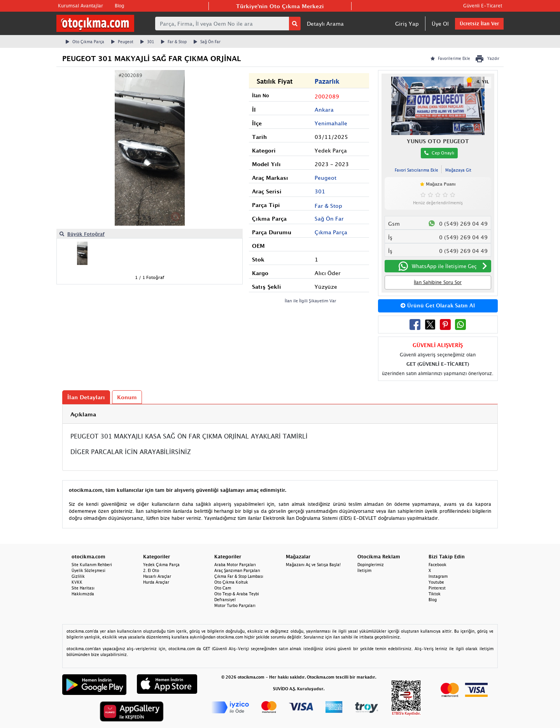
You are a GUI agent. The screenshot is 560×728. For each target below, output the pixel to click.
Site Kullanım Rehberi (92, 565)
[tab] (280, 414)
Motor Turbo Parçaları (235, 605)
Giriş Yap (407, 24)
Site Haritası (83, 588)
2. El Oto (151, 570)
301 (147, 42)
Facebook (437, 565)
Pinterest (437, 588)
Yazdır (487, 59)
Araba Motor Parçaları (235, 565)
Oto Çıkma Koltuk (231, 582)
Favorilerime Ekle (450, 58)
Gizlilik (78, 576)
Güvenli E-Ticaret (483, 6)
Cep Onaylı (439, 153)
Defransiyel (225, 600)
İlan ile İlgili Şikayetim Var (311, 301)
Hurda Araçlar (156, 582)
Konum (127, 397)
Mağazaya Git (458, 170)
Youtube (436, 582)
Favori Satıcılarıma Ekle (416, 170)
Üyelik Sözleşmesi (88, 570)
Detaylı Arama (325, 24)
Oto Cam (223, 588)
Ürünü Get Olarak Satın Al (438, 305)
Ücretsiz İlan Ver (479, 24)
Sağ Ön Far (207, 42)
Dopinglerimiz (371, 565)
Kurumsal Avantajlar (80, 6)
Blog (119, 6)
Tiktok (435, 594)
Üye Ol (440, 24)
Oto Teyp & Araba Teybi (237, 594)
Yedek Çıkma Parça (161, 565)
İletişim (364, 570)
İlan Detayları (86, 397)
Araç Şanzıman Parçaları (237, 570)
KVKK (77, 582)
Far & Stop (174, 42)
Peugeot (122, 42)
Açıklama (83, 414)
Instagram (438, 576)
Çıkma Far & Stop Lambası (239, 576)
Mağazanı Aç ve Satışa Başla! (313, 565)
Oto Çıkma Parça (85, 42)
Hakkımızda (83, 594)
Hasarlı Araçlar (157, 576)
